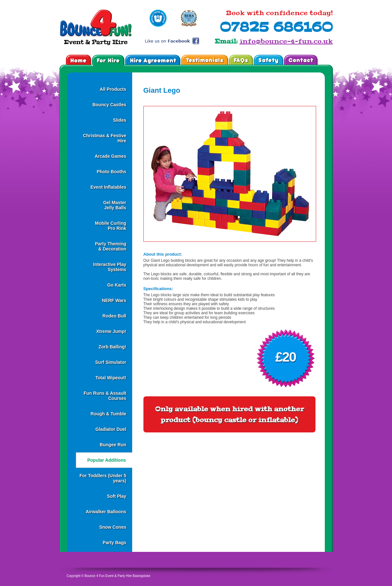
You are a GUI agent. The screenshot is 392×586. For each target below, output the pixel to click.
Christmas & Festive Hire (105, 138)
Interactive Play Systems (110, 267)
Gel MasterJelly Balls (115, 205)
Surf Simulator (111, 362)
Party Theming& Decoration (110, 246)
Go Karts (117, 285)
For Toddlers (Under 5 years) (103, 478)
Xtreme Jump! (111, 331)
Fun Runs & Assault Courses (105, 396)
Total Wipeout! (111, 378)
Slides (119, 120)
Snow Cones (113, 527)
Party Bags (114, 543)
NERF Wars (114, 300)
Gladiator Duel (111, 429)
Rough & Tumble (109, 414)
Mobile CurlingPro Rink (110, 226)
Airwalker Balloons (106, 512)
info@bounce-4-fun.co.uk (286, 41)
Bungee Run (113, 445)
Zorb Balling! (112, 347)
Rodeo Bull (114, 316)
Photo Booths (112, 172)
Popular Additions (106, 460)
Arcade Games (110, 156)
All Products (113, 89)
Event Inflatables (108, 187)
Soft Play (117, 496)
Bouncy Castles (109, 105)
